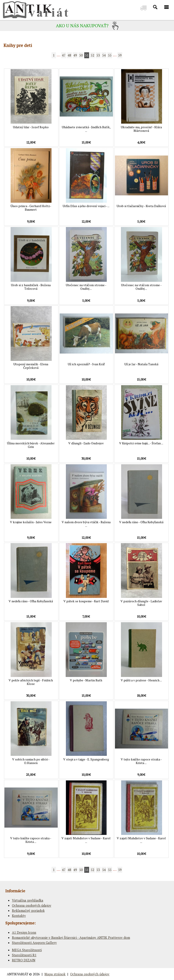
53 (98, 55)
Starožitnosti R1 (24, 955)
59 (120, 55)
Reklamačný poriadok (28, 910)
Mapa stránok (55, 974)
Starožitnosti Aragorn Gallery (34, 943)
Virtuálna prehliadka (28, 900)
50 (81, 55)
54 (104, 55)
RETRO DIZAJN (24, 960)
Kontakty (19, 916)
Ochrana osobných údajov (32, 905)
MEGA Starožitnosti (27, 950)
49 (75, 55)
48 (69, 55)
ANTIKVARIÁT (18, 974)
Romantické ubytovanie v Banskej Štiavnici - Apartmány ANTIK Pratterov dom (71, 937)
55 (110, 55)
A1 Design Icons (24, 932)
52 (92, 55)
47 (64, 55)
